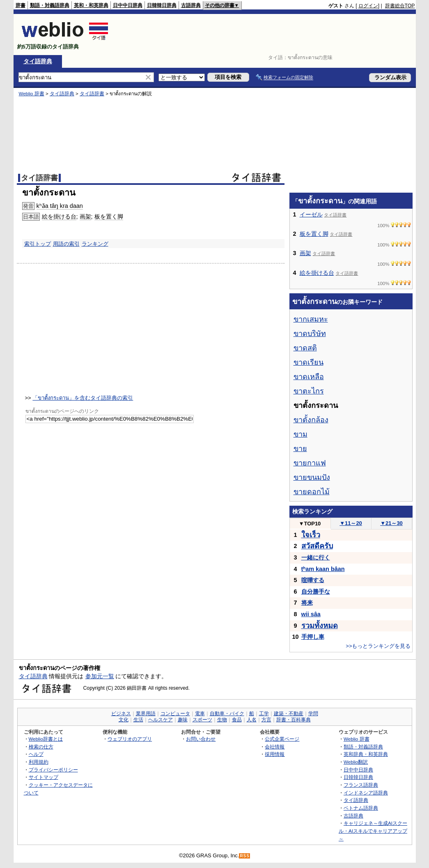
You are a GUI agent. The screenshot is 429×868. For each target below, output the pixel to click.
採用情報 (275, 754)
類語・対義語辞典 (50, 5)
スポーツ (202, 720)
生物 (222, 720)
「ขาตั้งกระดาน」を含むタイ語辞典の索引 (83, 398)
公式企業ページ (282, 739)
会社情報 (275, 747)
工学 (264, 714)
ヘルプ (36, 754)
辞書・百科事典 (294, 720)
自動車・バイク (227, 714)
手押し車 (313, 637)
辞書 (21, 5)
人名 (252, 720)
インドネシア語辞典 (366, 793)
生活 (138, 720)
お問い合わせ (201, 739)
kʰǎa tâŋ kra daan (60, 206)
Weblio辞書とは (46, 739)
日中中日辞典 (128, 5)
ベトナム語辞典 (361, 808)
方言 (266, 720)
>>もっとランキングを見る (378, 646)
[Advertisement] (266, 35)
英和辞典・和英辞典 (366, 754)
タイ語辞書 (92, 94)
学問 (313, 714)
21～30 (391, 523)
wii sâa (311, 614)
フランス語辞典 (361, 785)
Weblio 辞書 (32, 94)
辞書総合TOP (400, 6)
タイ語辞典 (38, 61)
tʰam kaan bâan (323, 569)
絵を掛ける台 (59, 216)
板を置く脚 (109, 216)
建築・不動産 (289, 714)
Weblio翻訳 (356, 762)
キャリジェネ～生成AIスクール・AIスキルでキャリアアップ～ (373, 831)
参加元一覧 (100, 676)
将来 (307, 603)
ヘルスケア (161, 720)
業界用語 (146, 714)
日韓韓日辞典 (162, 5)
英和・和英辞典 (91, 5)
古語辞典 (191, 5)
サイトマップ (44, 777)
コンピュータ (175, 714)
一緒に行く (316, 557)
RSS (245, 856)
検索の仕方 (41, 747)
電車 (200, 714)
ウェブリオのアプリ (130, 739)
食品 (237, 720)
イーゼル (311, 214)
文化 (124, 720)
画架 (85, 216)
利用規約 (39, 762)
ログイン (368, 6)
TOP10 (310, 524)
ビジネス (121, 714)
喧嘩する (313, 580)
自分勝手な (316, 592)
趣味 (183, 720)
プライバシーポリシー (53, 770)
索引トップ (38, 244)
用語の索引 (66, 244)
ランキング (95, 244)
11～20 (351, 523)
